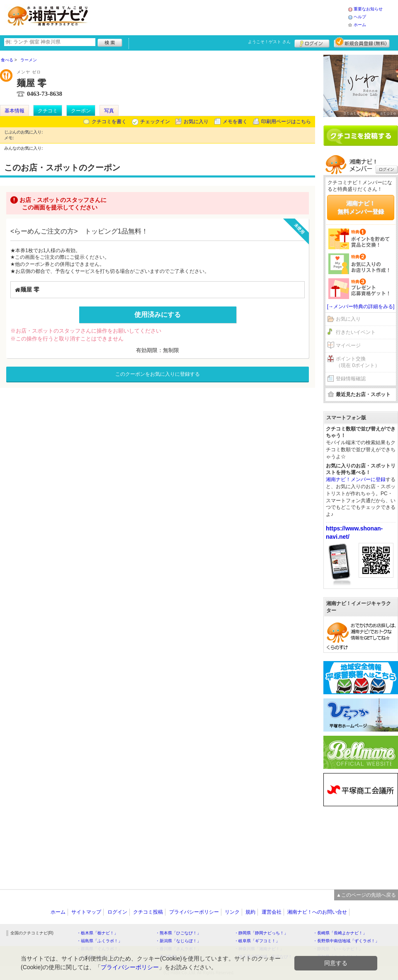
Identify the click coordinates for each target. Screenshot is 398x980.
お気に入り (196, 122)
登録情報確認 (351, 379)
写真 (109, 111)
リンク (232, 912)
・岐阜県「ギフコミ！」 (257, 941)
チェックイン (155, 122)
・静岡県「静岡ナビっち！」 (261, 933)
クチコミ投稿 (148, 912)
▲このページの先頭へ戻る (366, 895)
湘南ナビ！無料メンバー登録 (361, 207)
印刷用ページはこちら (286, 122)
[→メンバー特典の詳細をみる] (361, 306)
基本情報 (15, 111)
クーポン (81, 111)
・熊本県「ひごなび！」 (178, 933)
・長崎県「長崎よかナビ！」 (340, 933)
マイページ (348, 345)
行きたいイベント (356, 332)
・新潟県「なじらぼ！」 (178, 941)
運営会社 (272, 912)
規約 (250, 912)
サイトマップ (86, 912)
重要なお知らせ (368, 9)
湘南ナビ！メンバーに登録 (356, 479)
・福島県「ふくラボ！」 (99, 941)
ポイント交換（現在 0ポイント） (358, 362)
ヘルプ (360, 17)
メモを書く (235, 122)
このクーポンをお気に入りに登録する (158, 374)
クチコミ (48, 111)
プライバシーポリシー (194, 912)
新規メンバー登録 (362, 42)
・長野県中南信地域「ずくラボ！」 (346, 941)
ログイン (312, 42)
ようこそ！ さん (269, 42)
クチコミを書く (109, 122)
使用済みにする (158, 315)
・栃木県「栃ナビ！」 (97, 933)
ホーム (360, 25)
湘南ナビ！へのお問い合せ (317, 912)
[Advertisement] (361, 841)
